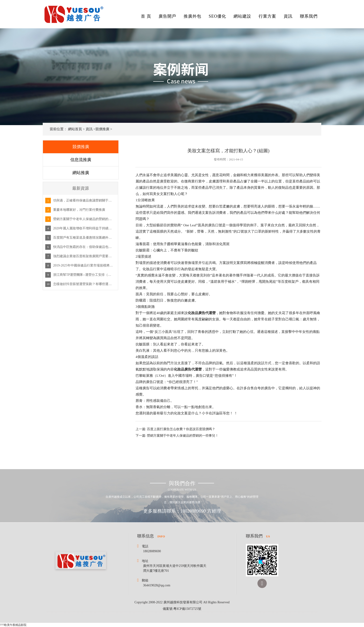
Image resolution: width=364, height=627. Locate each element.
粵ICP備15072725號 (187, 609)
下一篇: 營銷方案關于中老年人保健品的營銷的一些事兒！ (177, 436)
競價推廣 (102, 129)
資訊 (288, 16)
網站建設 (242, 16)
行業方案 (267, 16)
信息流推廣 (81, 160)
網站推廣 (81, 173)
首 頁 (146, 16)
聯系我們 (309, 16)
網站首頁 (75, 129)
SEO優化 (217, 16)
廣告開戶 (167, 16)
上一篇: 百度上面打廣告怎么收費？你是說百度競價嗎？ (175, 429)
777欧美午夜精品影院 (13, 625)
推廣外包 (192, 16)
